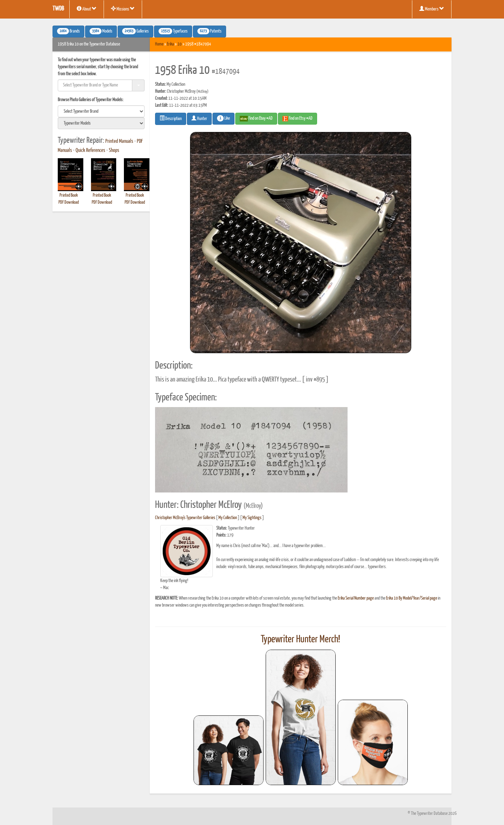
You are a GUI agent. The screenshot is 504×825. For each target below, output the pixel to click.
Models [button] (101, 31)
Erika (170, 44)
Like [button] (223, 118)
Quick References (90, 151)
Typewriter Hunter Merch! (300, 639)
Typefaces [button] (173, 31)
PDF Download (69, 202)
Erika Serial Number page (356, 598)
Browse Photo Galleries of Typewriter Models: (91, 100)
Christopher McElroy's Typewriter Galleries (185, 518)
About (87, 9)
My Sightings (252, 518)
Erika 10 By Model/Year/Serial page (412, 598)
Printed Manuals (119, 141)
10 (180, 44)
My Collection (228, 518)
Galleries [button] (135, 31)
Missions (123, 9)
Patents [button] (209, 31)
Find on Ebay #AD (256, 119)
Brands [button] (68, 31)
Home (159, 44)
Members (432, 9)
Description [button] (171, 118)
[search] (101, 111)
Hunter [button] (199, 118)
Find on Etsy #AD (297, 119)
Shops (114, 151)
